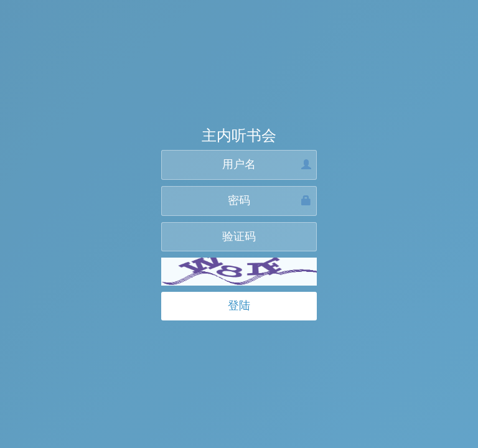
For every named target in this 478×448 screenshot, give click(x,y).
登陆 (239, 306)
